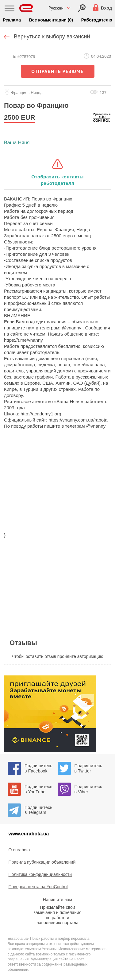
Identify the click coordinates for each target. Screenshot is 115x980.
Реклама (12, 20)
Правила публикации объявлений (42, 862)
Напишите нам (57, 900)
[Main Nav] (10, 9)
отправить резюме (57, 71)
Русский (56, 8)
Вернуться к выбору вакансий (52, 37)
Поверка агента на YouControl (38, 887)
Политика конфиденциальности (40, 874)
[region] (57, 484)
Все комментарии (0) (51, 20)
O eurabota (19, 850)
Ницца (37, 93)
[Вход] (82, 8)
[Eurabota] (26, 8)
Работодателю (97, 20)
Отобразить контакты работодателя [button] (57, 180)
